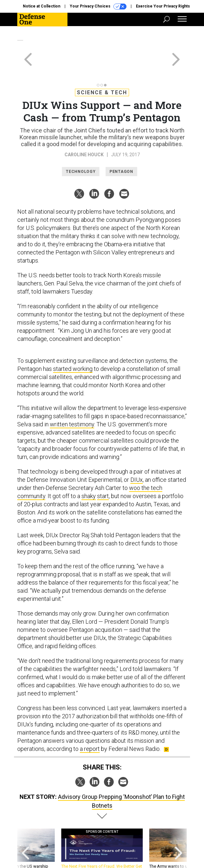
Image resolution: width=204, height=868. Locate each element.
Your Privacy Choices (98, 7)
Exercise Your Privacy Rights (163, 6)
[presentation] (25, 828)
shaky (89, 472)
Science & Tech (102, 69)
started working (73, 345)
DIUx (137, 456)
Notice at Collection (42, 6)
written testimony (72, 401)
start (103, 472)
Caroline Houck (84, 131)
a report (90, 725)
